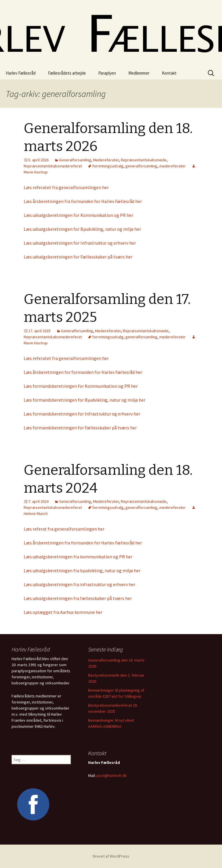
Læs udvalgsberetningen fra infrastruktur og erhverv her (79, 584)
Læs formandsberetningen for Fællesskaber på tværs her (80, 428)
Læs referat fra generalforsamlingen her (64, 529)
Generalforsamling (75, 160)
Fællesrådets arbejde (67, 73)
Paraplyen (107, 73)
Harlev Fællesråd (21, 73)
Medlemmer (139, 73)
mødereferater (172, 166)
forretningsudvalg (108, 166)
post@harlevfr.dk (112, 775)
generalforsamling (141, 166)
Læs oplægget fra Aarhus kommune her (63, 612)
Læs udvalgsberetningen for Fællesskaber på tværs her (78, 257)
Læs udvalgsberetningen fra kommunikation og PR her (78, 557)
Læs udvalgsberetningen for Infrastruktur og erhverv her (80, 243)
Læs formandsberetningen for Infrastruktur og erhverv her (82, 414)
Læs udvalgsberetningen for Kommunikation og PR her (78, 215)
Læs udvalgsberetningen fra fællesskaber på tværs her (78, 598)
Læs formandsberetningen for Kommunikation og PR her (81, 386)
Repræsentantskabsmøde (144, 160)
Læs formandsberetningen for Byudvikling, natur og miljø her (85, 400)
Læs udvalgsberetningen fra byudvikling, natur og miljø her (82, 570)
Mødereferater (106, 160)
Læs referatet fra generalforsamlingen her (66, 187)
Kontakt (169, 73)
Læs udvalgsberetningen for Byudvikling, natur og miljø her (82, 229)
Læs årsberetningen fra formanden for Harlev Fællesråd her (83, 201)
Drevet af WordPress (111, 856)
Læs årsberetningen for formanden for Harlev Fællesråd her (83, 372)
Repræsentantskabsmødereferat (53, 166)
